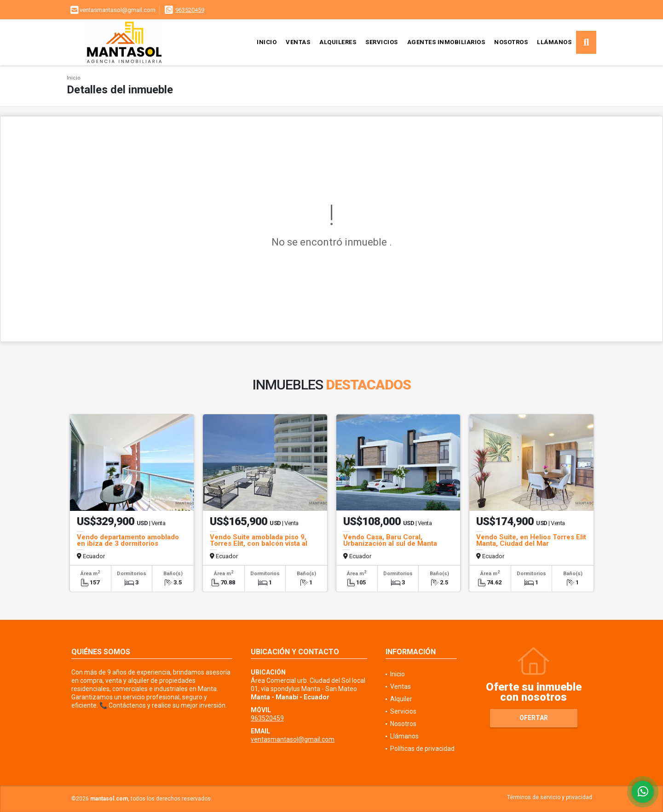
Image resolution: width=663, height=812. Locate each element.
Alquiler (401, 699)
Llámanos (554, 42)
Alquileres (338, 42)
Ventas (298, 42)
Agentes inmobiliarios (446, 42)
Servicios (382, 42)
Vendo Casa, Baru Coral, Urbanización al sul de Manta (390, 540)
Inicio (267, 42)
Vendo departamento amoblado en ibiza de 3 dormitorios (128, 540)
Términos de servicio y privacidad (550, 797)
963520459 (190, 10)
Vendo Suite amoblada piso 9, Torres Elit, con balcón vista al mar (259, 543)
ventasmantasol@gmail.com (293, 739)
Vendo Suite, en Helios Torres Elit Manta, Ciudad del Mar (531, 540)
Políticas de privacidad (422, 749)
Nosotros (511, 42)
